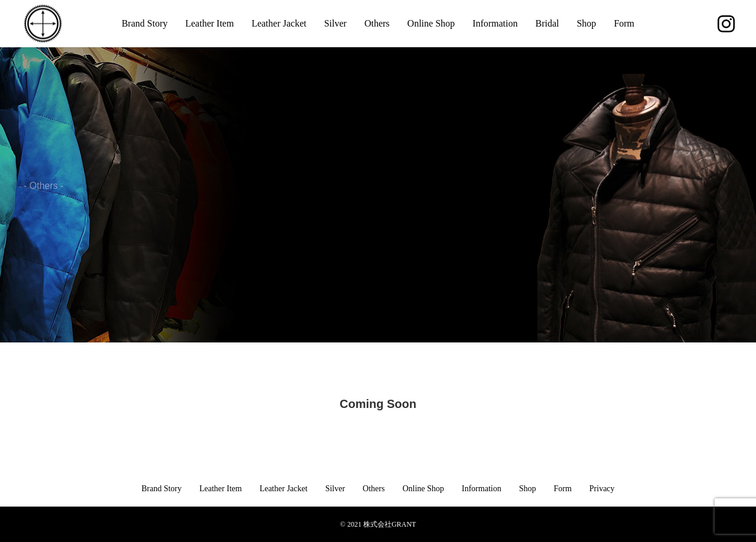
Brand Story (145, 23)
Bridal (547, 23)
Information (495, 23)
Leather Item (210, 23)
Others (377, 23)
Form (624, 23)
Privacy (602, 489)
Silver (335, 23)
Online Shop (431, 23)
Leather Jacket (279, 23)
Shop (586, 23)
